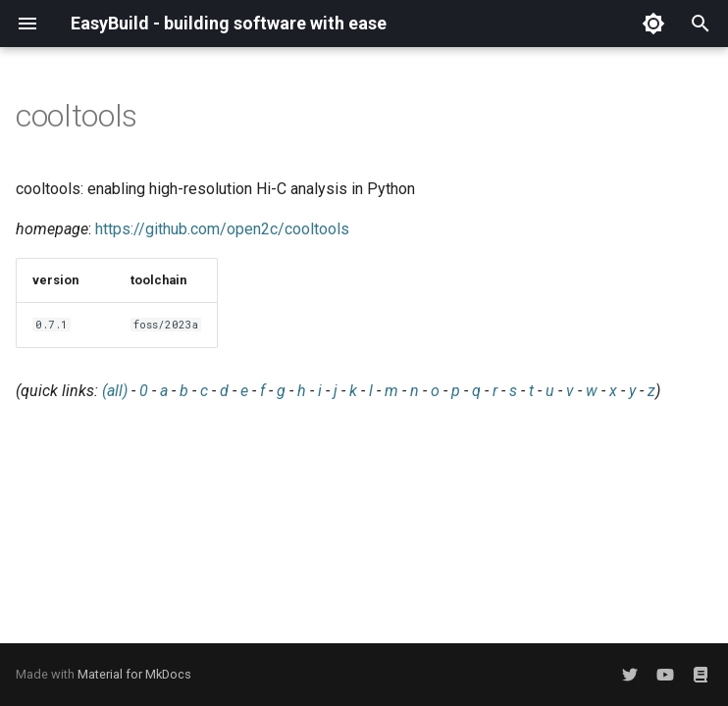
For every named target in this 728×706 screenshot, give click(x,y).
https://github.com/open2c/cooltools (222, 229)
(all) (115, 391)
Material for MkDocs (134, 674)
